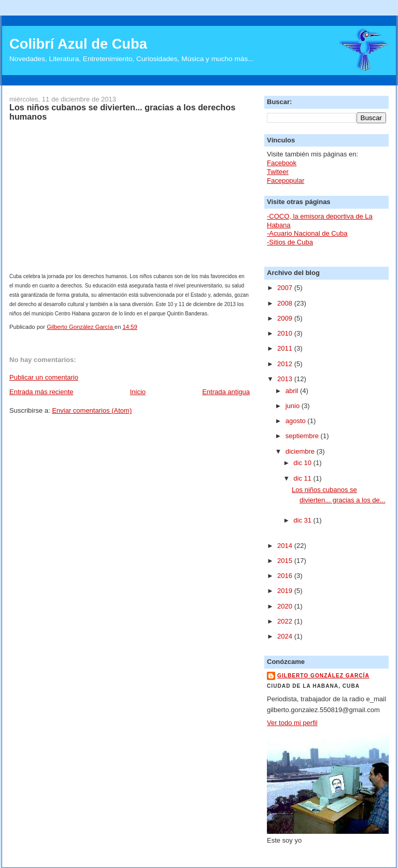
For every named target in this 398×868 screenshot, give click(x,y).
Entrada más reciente (41, 392)
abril (293, 391)
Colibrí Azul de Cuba (78, 44)
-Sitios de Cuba (290, 242)
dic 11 (303, 478)
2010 (286, 333)
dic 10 (303, 463)
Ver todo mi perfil (292, 723)
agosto (297, 421)
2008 (286, 303)
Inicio (138, 392)
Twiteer (278, 172)
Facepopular (286, 180)
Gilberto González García (323, 676)
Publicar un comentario (44, 377)
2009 (286, 318)
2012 (286, 364)
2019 (286, 591)
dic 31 (303, 520)
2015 (286, 561)
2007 (286, 288)
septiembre (303, 436)
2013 (286, 379)
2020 (286, 606)
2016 (286, 576)
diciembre (301, 451)
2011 (286, 348)
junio (294, 406)
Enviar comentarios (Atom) (92, 410)
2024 (286, 636)
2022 (286, 621)
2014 (286, 546)
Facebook (282, 163)
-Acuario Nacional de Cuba (307, 233)
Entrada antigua (226, 392)
